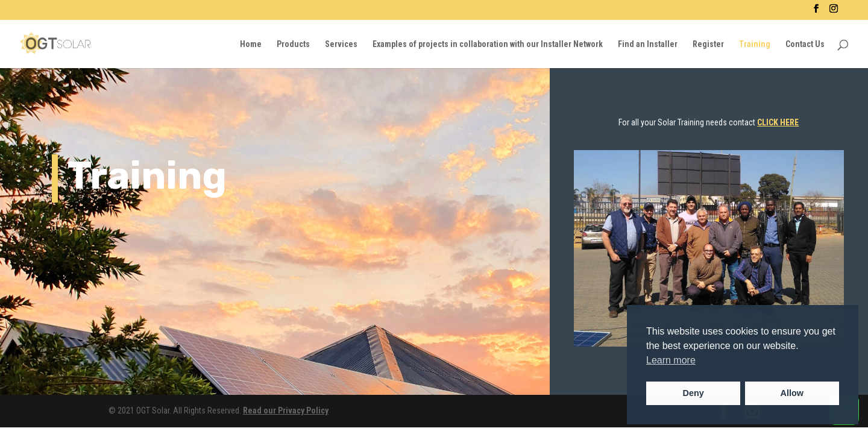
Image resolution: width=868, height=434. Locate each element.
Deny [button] (693, 393)
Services (341, 44)
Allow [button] (792, 393)
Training (755, 44)
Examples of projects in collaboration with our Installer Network (488, 44)
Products (293, 44)
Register (708, 44)
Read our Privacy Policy (286, 410)
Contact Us (805, 44)
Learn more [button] (671, 360)
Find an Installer (648, 44)
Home (251, 44)
